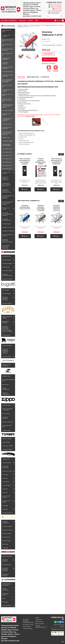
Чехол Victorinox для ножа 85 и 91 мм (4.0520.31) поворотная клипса (57, 161)
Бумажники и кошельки (6, 322)
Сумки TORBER (6, 442)
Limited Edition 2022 (7, 159)
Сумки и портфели (7, 345)
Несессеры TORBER (7, 446)
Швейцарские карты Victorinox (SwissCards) (6, 185)
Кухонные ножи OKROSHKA (6, 365)
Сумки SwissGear (7, 565)
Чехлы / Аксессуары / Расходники (7, 409)
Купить (25, 189)
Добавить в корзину (50, 59)
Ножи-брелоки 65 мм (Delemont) (7, 68)
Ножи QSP (5, 509)
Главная (20, 25)
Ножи (4, 598)
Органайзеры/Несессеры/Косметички (6, 247)
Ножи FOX (5, 492)
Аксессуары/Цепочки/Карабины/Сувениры (8, 214)
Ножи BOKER (6, 482)
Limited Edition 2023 (7, 162)
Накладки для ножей (6, 209)
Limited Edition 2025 (7, 169)
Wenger (37, 617)
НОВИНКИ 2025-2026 (7, 31)
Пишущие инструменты (6, 522)
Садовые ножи (6, 138)
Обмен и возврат (40, 624)
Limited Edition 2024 (7, 165)
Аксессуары (5, 548)
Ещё (37, 20)
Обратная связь (39, 622)
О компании (38, 619)
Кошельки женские (7, 530)
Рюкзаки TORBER (7, 439)
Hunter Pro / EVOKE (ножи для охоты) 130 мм (8, 100)
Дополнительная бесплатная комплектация (30, 115)
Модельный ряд (6, 605)
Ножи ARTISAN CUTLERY (6, 497)
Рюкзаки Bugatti (6, 294)
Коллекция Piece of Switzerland (7, 128)
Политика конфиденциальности (41, 626)
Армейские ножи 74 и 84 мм (7, 95)
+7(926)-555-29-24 (54, 2)
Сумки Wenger (6, 267)
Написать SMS (57, 9)
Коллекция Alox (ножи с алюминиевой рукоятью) (8, 119)
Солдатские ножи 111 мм (8, 45)
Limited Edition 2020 (7, 149)
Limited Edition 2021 (7, 155)
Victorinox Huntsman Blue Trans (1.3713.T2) (25, 207)
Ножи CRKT (5, 489)
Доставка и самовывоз (9, 20)
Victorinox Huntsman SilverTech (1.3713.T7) (56, 208)
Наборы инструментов (6, 389)
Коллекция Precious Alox (7, 86)
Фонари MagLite (6, 224)
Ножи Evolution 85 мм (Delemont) (7, 50)
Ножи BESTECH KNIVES (6, 501)
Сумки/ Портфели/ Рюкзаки (7, 317)
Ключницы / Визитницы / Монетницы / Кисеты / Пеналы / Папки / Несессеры (7, 329)
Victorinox (26, 25)
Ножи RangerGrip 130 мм (7, 54)
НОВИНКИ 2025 (6, 256)
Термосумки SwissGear (5, 575)
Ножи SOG (5, 478)
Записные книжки (7, 533)
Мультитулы (5, 384)
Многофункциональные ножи (8, 380)
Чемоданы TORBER (7, 449)
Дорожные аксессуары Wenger (7, 275)
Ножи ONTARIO (6, 485)
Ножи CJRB (5, 506)
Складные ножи (6, 376)
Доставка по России (28, 624)
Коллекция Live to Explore (7, 114)
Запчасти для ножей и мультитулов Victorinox (8, 203)
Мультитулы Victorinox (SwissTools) (5, 178)
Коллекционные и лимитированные (6, 145)
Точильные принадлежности (7, 220)
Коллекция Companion (5, 63)
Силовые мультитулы (5, 589)
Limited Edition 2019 (7, 152)
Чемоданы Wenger (7, 263)
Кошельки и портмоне (5, 418)
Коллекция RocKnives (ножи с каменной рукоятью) (7, 133)
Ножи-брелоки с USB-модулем (8, 90)
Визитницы (5, 544)
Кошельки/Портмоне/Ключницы (5, 298)
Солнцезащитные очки (7, 426)
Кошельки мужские (7, 526)
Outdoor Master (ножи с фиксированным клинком (8, 106)
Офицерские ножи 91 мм (7, 40)
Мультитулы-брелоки (6, 594)
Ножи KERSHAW (6, 463)
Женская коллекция (7, 279)
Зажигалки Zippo (6, 405)
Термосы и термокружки (6, 393)
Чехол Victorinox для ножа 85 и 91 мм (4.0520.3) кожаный (25, 161)
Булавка (30, 116)
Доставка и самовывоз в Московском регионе (28, 621)
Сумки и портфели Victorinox (7, 235)
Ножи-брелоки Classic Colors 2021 (8, 76)
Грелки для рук (6, 413)
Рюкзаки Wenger (7, 260)
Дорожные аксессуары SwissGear (5, 569)
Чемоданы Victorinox (8, 231)
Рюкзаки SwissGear (7, 556)
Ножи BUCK (5, 475)
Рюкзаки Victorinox (7, 227)
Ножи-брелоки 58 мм (7, 72)
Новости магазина (28, 628)
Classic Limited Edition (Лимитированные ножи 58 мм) (7, 81)
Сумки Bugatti (6, 290)
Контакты (22, 20)
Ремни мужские (6, 335)
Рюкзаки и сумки (7, 541)
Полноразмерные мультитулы (7, 584)
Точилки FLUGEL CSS (8, 513)
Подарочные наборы (7, 141)
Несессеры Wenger (7, 271)
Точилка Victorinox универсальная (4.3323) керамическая (41, 161)
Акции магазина (27, 626)
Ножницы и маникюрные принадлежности (7, 191)
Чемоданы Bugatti (7, 303)
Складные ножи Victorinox (6, 36)
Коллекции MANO (7, 356)
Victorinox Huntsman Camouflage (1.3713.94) (41, 208)
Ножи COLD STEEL (7, 471)
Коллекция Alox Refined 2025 (6, 59)
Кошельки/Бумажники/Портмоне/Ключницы (5, 351)
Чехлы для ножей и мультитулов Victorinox (7, 197)
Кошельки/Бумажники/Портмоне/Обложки (8, 241)
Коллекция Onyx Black (8, 110)
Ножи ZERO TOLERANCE (5, 467)
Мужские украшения (8, 422)
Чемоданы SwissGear (5, 560)
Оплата (30, 20)
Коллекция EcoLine (7, 124)
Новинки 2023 (6, 459)
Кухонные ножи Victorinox (6, 173)
